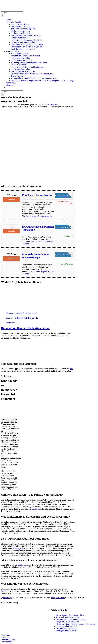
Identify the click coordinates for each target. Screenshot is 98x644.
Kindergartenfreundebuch (66, 631)
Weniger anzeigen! (46, 216)
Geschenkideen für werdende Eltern (70, 615)
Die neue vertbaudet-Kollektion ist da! (21, 313)
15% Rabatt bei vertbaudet (37, 195)
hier (71, 369)
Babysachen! (53, 105)
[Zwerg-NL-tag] (10, 359)
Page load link (7, 642)
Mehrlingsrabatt (19, 548)
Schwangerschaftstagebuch (67, 626)
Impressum (5, 635)
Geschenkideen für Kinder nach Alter (71, 620)
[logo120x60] (8, 415)
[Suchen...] (12, 13)
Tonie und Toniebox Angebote (68, 617)
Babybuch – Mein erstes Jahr (67, 622)
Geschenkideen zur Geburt (67, 629)
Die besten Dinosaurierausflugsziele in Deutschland (76, 624)
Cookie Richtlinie (8, 640)
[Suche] (2, 15)
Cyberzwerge (6, 598)
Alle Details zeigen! (30, 216)
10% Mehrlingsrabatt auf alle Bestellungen (36, 256)
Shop (53, 598)
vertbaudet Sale (35, 509)
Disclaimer (5, 637)
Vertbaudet (10, 323)
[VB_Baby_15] (38, 183)
